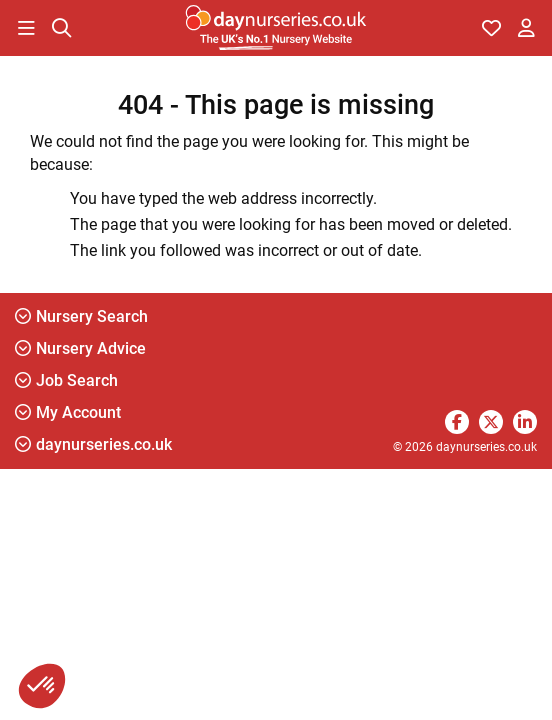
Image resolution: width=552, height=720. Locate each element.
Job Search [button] (66, 380)
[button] (26, 28)
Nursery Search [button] (81, 316)
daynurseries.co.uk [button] (93, 444)
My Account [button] (68, 412)
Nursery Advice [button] (80, 348)
